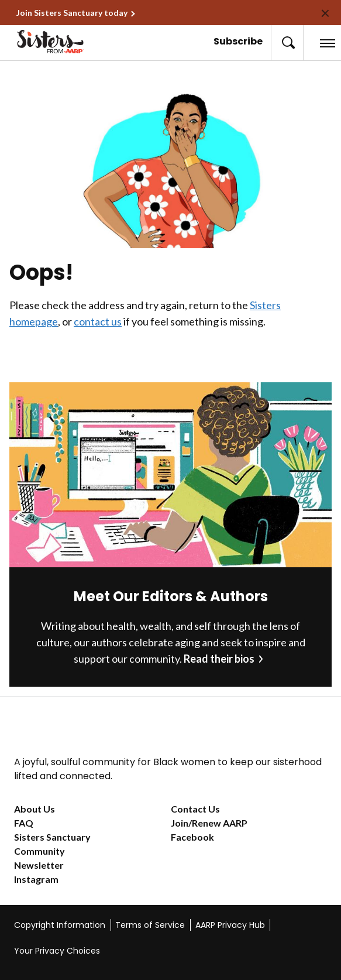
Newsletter (39, 865)
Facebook (192, 837)
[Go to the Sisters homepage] (40, 42)
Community (39, 851)
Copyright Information (60, 925)
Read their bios (219, 659)
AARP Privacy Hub (230, 925)
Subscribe (238, 41)
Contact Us (195, 809)
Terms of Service (150, 925)
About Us (35, 809)
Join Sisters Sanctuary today (72, 13)
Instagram (36, 879)
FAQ (24, 823)
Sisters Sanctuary (52, 837)
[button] (287, 43)
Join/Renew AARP (209, 823)
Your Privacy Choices (57, 951)
